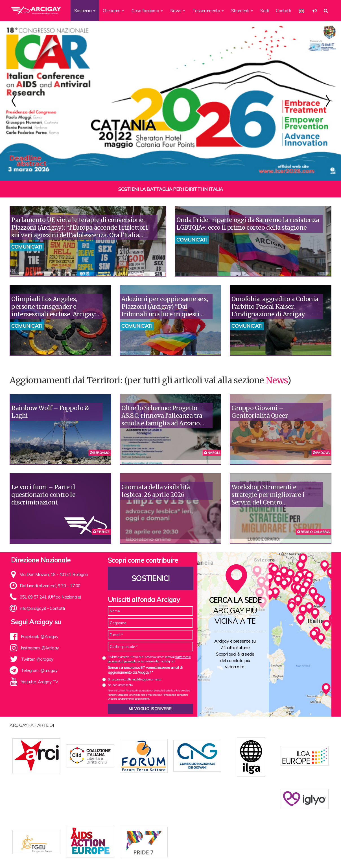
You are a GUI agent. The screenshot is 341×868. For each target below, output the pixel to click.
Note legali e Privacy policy (303, 855)
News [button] (178, 11)
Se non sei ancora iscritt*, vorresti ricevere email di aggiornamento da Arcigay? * (145, 670)
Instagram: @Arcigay (40, 648)
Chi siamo (98, 855)
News (277, 380)
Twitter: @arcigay (37, 659)
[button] (315, 11)
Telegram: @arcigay (39, 670)
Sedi (264, 11)
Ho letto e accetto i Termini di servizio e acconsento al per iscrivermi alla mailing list (149, 659)
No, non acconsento (120, 685)
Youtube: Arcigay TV (40, 682)
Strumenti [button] (242, 11)
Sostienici (150, 578)
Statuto (118, 855)
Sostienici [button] (85, 11)
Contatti (283, 11)
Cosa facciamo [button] (147, 11)
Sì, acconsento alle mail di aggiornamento (135, 679)
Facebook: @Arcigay (40, 637)
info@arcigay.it (33, 608)
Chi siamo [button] (114, 11)
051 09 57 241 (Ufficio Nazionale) (51, 597)
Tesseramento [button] (208, 11)
